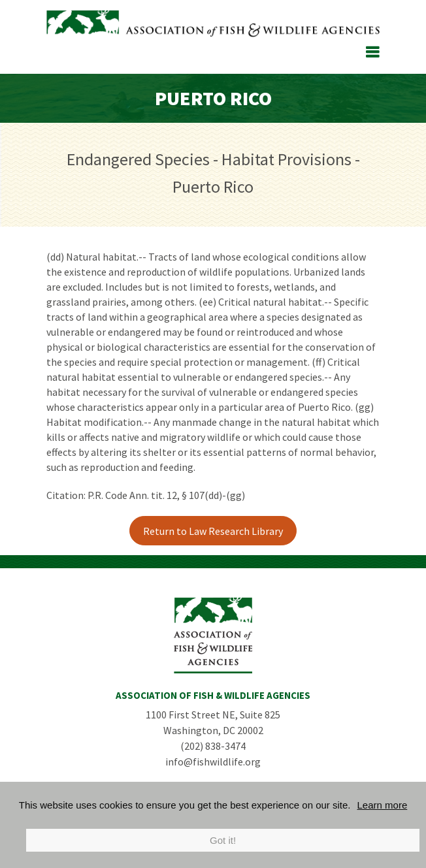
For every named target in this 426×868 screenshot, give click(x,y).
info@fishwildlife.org (213, 762)
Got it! (223, 840)
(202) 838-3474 (213, 746)
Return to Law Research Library (213, 531)
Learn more (383, 805)
